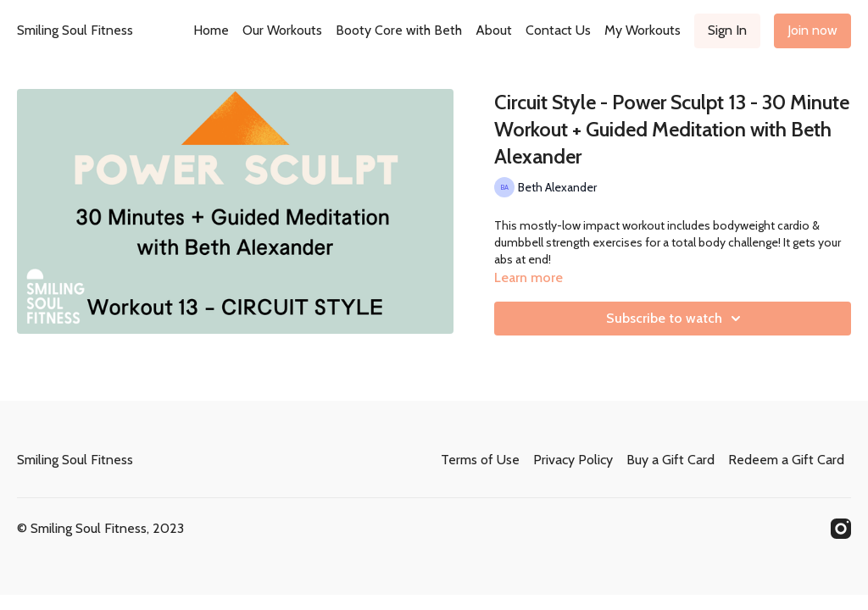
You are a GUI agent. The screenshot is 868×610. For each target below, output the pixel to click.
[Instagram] (841, 529)
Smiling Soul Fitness (75, 30)
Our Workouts (282, 30)
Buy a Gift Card (670, 460)
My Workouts (643, 30)
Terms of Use (480, 460)
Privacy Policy (573, 460)
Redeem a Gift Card (786, 460)
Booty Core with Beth (399, 30)
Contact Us (558, 30)
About (494, 30)
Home (211, 30)
